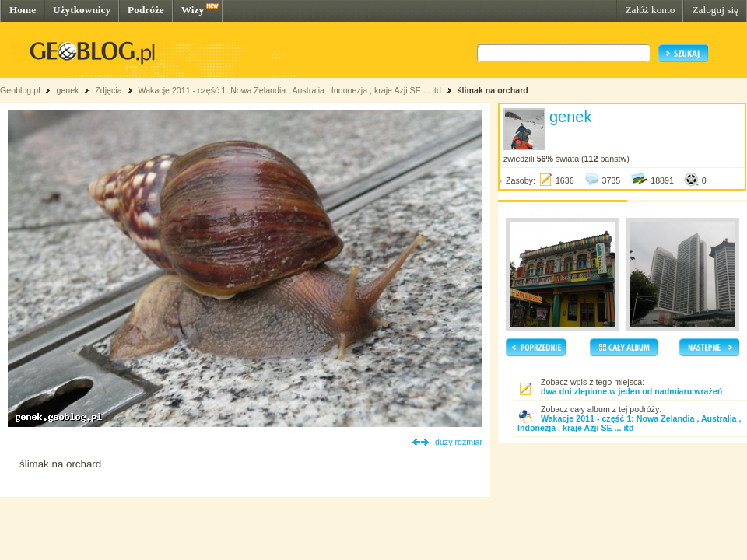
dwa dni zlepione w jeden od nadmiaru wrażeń (631, 391)
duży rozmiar (459, 442)
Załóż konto (650, 10)
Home (23, 10)
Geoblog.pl (20, 90)
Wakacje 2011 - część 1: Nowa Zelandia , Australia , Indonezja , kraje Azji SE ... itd (289, 90)
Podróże (146, 10)
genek (67, 90)
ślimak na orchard (493, 90)
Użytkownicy (82, 10)
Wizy (193, 10)
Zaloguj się (715, 10)
